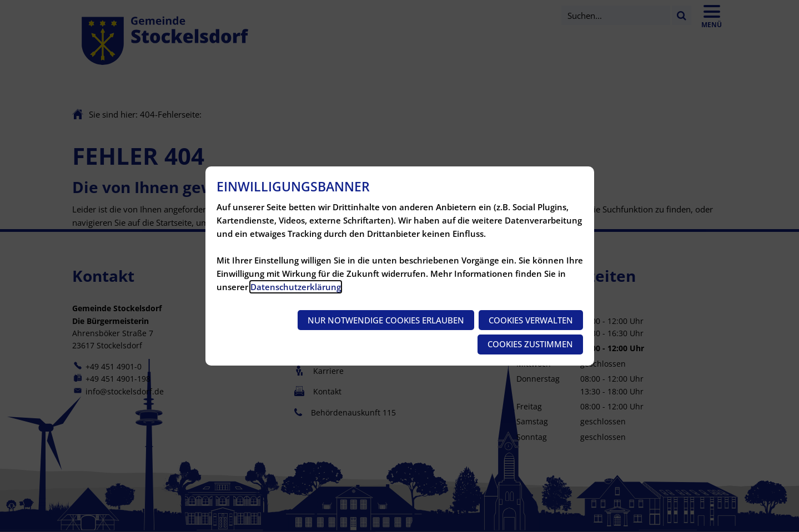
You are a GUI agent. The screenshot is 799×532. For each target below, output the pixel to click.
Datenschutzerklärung (296, 287)
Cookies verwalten (531, 320)
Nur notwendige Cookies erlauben (386, 320)
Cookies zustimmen (530, 344)
